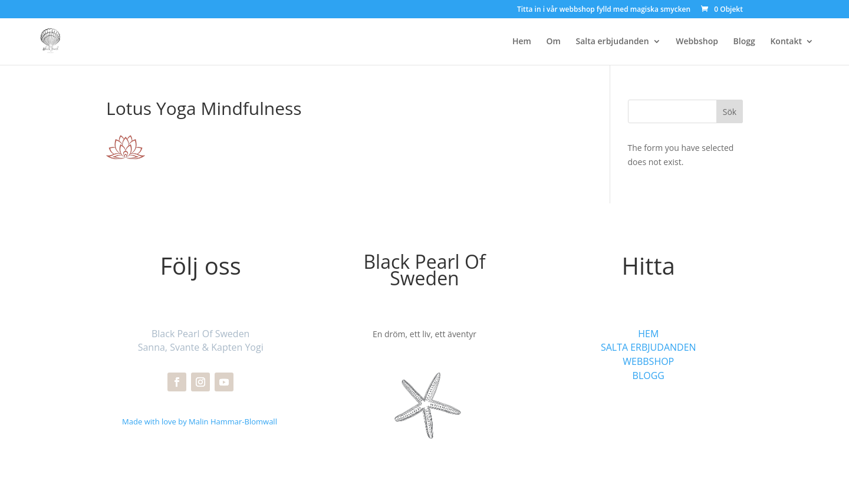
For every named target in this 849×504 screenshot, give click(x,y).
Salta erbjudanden (613, 42)
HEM (648, 334)
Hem (522, 42)
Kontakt (786, 42)
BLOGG (649, 375)
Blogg (744, 42)
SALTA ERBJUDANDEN (649, 347)
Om (554, 42)
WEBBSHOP (648, 361)
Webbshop (697, 42)
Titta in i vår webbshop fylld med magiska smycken (604, 10)
